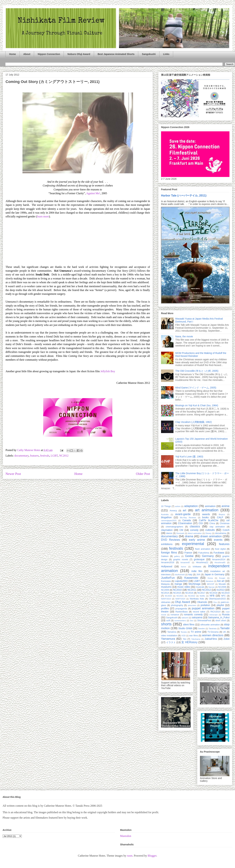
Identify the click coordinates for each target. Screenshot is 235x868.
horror (184, 567)
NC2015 (177, 593)
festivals (45, 456)
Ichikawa (197, 567)
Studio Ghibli (185, 628)
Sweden (201, 628)
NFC (223, 596)
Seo (192, 621)
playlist (220, 605)
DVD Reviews (171, 540)
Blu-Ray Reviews (188, 518)
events (218, 540)
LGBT (54, 456)
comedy (194, 530)
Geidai (189, 556)
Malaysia (165, 584)
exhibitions (167, 544)
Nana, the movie (184, 336)
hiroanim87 (185, 562)
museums (166, 587)
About (27, 54)
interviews (166, 575)
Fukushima (204, 553)
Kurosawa (166, 581)
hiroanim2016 (168, 562)
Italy (190, 575)
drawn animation (211, 536)
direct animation (195, 533)
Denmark (180, 533)
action (178, 506)
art (185, 510)
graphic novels (181, 560)
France (188, 553)
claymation (167, 530)
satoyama (197, 617)
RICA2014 (215, 612)
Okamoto (202, 602)
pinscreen (192, 605)
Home (13, 54)
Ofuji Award (182, 602)
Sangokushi (149, 54)
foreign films (169, 553)
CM (181, 530)
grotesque (199, 559)
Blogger (152, 856)
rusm (130, 856)
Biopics (222, 514)
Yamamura (168, 639)
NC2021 (180, 596)
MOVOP (211, 584)
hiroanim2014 (219, 560)
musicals (200, 587)
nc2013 (220, 590)
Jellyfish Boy (108, 371)
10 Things (166, 506)
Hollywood (167, 566)
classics (195, 526)
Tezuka (184, 632)
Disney (208, 533)
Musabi (222, 584)
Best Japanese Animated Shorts (116, 54)
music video (184, 587)
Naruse (211, 587)
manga (178, 584)
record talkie (199, 612)
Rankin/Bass (182, 612)
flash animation (203, 549)
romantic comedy (193, 614)
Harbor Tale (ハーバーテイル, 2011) (184, 195)
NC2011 (192, 590)
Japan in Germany (214, 574)
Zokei (227, 639)
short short (221, 621)
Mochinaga (194, 584)
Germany (208, 556)
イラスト (171, 642)
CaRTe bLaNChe (209, 520)
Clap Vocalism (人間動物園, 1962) (194, 422)
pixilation (205, 605)
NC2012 (64, 456)
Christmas (225, 523)
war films (194, 636)
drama (189, 536)
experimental (193, 544)
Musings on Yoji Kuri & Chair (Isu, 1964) (197, 405)
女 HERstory (189, 642)
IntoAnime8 (180, 575)
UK (224, 632)
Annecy (173, 511)
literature (210, 581)
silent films (189, 625)
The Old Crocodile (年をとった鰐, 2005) (197, 371)
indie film (197, 571)
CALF (220, 517)
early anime (197, 540)
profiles (165, 608)
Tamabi (225, 628)
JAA (198, 575)
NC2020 (168, 596)
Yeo (184, 639)
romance (175, 615)
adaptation (191, 506)
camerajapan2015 (169, 520)
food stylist (220, 549)
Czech (226, 530)
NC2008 (222, 587)
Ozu (215, 602)
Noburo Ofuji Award (79, 54)
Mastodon (126, 836)
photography (177, 605)
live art (221, 581)
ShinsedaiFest (204, 621)
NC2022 (192, 596)
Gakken (165, 556)
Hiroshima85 (220, 562)
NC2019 (225, 593)
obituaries (166, 602)
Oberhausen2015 (217, 599)
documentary (21, 456)
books (205, 517)
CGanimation (185, 523)
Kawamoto (191, 578)
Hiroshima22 (202, 562)
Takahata (212, 628)
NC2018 (213, 593)
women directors (213, 635)
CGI (201, 523)
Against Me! (93, 193)
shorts (166, 624)
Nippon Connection (49, 54)
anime (225, 506)
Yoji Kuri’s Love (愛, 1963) (189, 457)
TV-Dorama (213, 632)
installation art (218, 571)
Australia (165, 514)
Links (166, 54)
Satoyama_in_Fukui (219, 617)
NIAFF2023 (166, 599)
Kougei (222, 578)
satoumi (185, 618)
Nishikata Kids (197, 599)
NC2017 (201, 593)
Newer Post (13, 474)
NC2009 (165, 590)
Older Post (143, 474)
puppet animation (203, 608)
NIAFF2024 (180, 599)
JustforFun (168, 578)
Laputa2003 (181, 581)
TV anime (196, 632)
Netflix (202, 596)
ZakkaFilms (211, 639)
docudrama (221, 533)
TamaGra (172, 632)
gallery (177, 556)
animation (210, 506)
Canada (187, 520)
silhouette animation (210, 625)
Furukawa (219, 553)
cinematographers (174, 527)
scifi (168, 621)
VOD (184, 636)
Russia (226, 614)
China (212, 523)
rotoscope (213, 615)
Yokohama (196, 639)
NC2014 (165, 593)
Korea (210, 578)
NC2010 (177, 590)
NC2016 (189, 593)
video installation (169, 636)
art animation (207, 510)
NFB (212, 596)
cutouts (210, 530)
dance (169, 533)
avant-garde (183, 514)
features (34, 456)
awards (206, 514)
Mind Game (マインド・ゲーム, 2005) (196, 388)
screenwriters (180, 621)
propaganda (181, 609)
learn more (43, 216)
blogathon (166, 517)
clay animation (217, 527)
